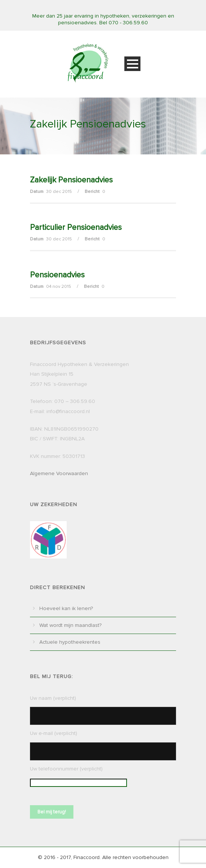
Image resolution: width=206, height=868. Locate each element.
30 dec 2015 (59, 192)
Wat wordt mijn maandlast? (70, 625)
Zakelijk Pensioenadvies (71, 180)
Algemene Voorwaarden (59, 473)
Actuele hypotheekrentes (70, 642)
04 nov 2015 (59, 287)
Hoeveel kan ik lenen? (66, 608)
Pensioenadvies (57, 275)
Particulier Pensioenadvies (76, 227)
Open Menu (132, 64)
